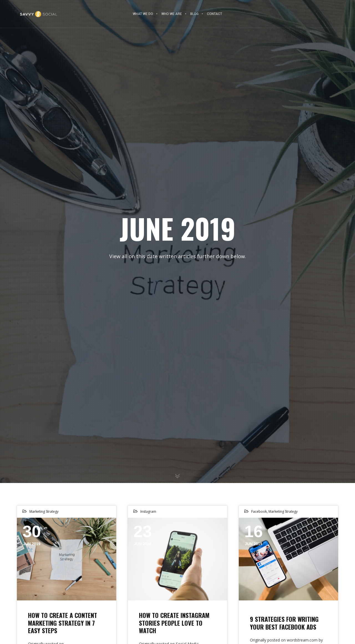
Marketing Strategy (44, 511)
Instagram (148, 511)
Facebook (259, 511)
